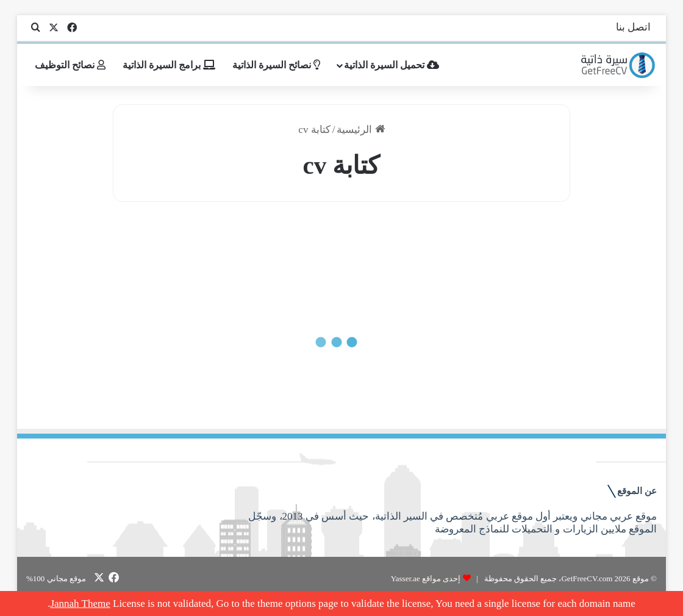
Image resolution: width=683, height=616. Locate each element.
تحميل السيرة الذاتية (392, 65)
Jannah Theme (80, 603)
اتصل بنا (633, 27)
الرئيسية (360, 130)
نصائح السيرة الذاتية (276, 65)
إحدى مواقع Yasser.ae (426, 578)
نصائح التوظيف (70, 65)
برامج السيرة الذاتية (169, 65)
